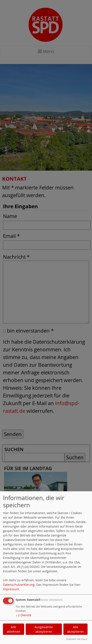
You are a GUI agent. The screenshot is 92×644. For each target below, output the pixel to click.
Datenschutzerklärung (19, 585)
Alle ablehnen (14, 629)
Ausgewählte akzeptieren (44, 629)
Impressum (11, 589)
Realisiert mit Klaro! (77, 639)
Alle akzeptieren (76, 629)
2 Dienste (24, 615)
